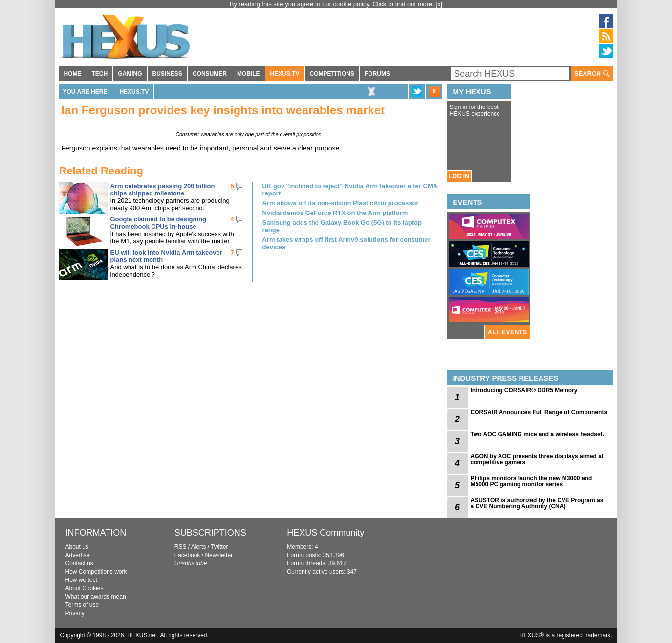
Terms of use (82, 605)
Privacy (75, 613)
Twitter (219, 547)
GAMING (130, 74)
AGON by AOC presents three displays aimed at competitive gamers (537, 459)
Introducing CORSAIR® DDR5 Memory (524, 390)
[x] (439, 4)
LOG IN (459, 176)
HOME (73, 74)
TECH (100, 74)
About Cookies (85, 588)
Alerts (199, 547)
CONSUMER (210, 74)
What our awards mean (96, 597)
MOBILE (249, 74)
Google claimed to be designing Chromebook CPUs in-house (158, 223)
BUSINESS (167, 74)
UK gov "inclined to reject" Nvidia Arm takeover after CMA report (350, 190)
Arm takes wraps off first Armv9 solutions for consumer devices (347, 243)
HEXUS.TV (285, 74)
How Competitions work (96, 572)
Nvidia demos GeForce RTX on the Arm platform (335, 213)
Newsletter (219, 555)
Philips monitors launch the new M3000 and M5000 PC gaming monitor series (531, 481)
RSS (181, 547)
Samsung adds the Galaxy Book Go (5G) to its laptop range (342, 226)
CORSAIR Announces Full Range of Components (539, 412)
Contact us (79, 563)
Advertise (78, 555)
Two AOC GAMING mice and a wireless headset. (537, 434)
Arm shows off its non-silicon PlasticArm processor (341, 203)
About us (77, 547)
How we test (81, 580)
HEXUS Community (325, 533)
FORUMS (377, 74)
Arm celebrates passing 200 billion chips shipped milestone (163, 190)
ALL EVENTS (507, 332)
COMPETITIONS (332, 74)
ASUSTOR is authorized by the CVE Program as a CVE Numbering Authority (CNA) (537, 503)
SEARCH (592, 74)
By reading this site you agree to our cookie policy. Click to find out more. (333, 4)
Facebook (187, 555)
